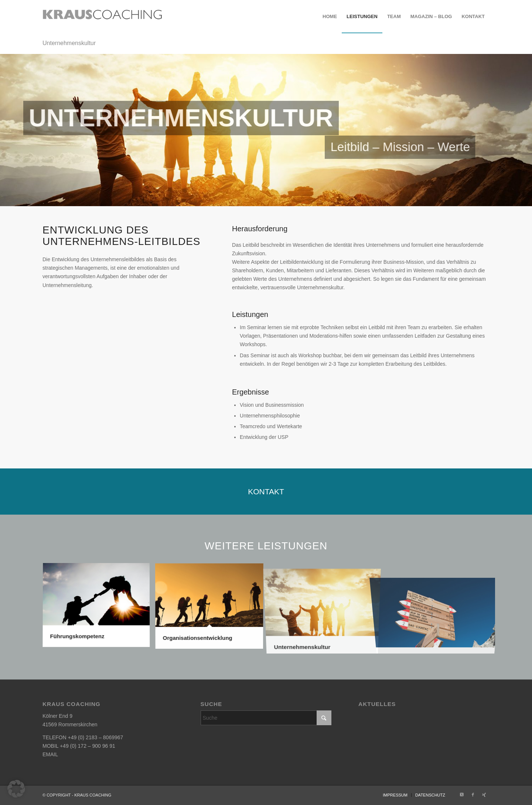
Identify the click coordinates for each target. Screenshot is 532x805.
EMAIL (50, 754)
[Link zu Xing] (484, 795)
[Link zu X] (462, 795)
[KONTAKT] (266, 492)
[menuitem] (330, 17)
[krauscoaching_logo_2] (102, 17)
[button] (16, 789)
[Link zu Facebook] (473, 795)
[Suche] (266, 718)
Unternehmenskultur (69, 43)
